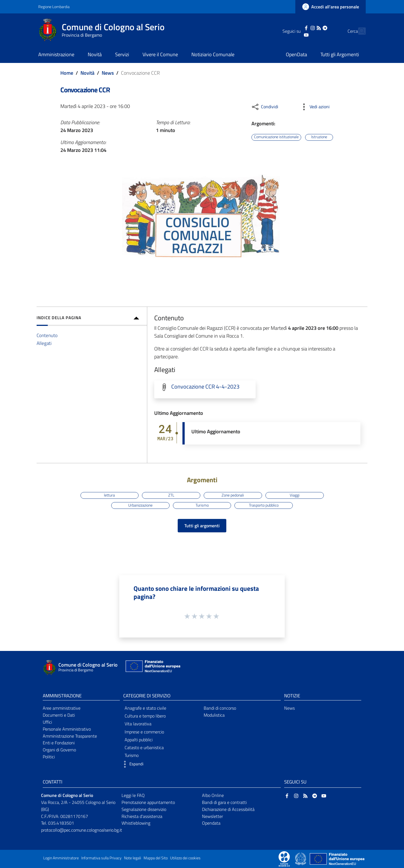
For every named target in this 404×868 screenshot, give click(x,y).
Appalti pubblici (139, 740)
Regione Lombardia (54, 7)
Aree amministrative (62, 708)
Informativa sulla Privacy (101, 858)
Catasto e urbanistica (144, 747)
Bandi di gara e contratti (224, 802)
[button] (132, 764)
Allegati (44, 343)
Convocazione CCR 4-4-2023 (205, 387)
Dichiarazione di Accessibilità (228, 809)
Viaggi (295, 495)
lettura (109, 495)
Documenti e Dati (59, 715)
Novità (87, 73)
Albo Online (213, 795)
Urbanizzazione (140, 505)
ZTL (171, 495)
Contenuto (47, 335)
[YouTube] (296, 34)
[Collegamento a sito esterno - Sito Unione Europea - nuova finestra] (152, 668)
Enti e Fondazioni (59, 743)
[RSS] (309, 27)
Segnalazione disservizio (144, 809)
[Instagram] (303, 27)
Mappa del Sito (156, 858)
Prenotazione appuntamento (148, 802)
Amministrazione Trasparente (70, 736)
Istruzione (319, 137)
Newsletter (212, 816)
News (108, 73)
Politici (49, 757)
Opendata (211, 823)
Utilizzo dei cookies (185, 858)
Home (67, 73)
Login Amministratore (61, 858)
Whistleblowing (136, 823)
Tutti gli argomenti (202, 526)
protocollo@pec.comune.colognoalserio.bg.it (82, 830)
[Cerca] (359, 31)
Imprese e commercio (144, 732)
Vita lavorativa (138, 724)
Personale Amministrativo (67, 729)
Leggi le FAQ (133, 795)
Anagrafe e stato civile (145, 708)
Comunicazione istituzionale (276, 137)
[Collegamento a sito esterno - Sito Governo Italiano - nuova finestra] (301, 858)
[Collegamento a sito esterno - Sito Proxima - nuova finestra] (284, 858)
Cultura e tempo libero (145, 716)
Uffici (47, 722)
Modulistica (214, 715)
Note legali (133, 858)
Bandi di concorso (220, 708)
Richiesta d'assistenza (142, 816)
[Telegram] (315, 27)
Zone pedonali (233, 495)
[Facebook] (296, 27)
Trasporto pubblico (264, 505)
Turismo (202, 505)
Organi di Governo (59, 750)
